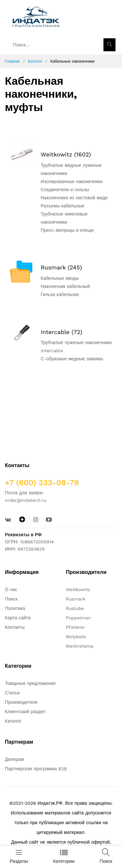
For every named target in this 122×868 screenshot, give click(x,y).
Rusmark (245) (61, 267)
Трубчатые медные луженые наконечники (71, 169)
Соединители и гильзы (65, 190)
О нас (11, 589)
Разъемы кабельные (62, 206)
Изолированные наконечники (72, 181)
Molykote (76, 637)
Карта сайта (18, 618)
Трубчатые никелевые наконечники (64, 218)
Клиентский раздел (25, 712)
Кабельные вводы (60, 278)
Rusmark (76, 599)
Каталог (35, 61)
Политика (15, 608)
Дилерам (14, 759)
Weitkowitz (78, 589)
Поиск (11, 599)
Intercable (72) (61, 332)
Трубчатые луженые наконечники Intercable (76, 347)
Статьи (12, 693)
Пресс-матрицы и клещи (67, 230)
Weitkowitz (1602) (66, 154)
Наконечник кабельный (65, 286)
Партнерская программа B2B (36, 769)
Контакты (15, 627)
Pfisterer (75, 627)
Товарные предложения (30, 683)
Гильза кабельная (60, 294)
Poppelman (79, 618)
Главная (12, 61)
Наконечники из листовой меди (74, 198)
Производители (21, 702)
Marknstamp (80, 646)
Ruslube (75, 608)
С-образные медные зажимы (72, 359)
